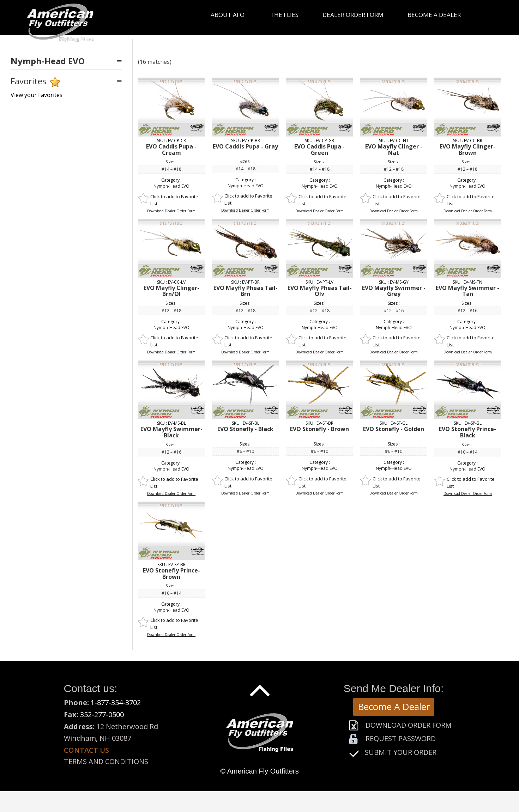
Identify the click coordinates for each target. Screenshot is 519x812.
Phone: (77, 702)
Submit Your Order (401, 752)
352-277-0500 (102, 714)
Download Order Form (409, 725)
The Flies (284, 15)
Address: (79, 726)
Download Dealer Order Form (171, 211)
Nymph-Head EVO (171, 186)
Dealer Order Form (353, 15)
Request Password (401, 738)
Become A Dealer (394, 707)
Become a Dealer (434, 15)
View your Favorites (37, 95)
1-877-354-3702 (116, 702)
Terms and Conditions (106, 761)
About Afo (228, 15)
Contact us (86, 750)
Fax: (72, 714)
